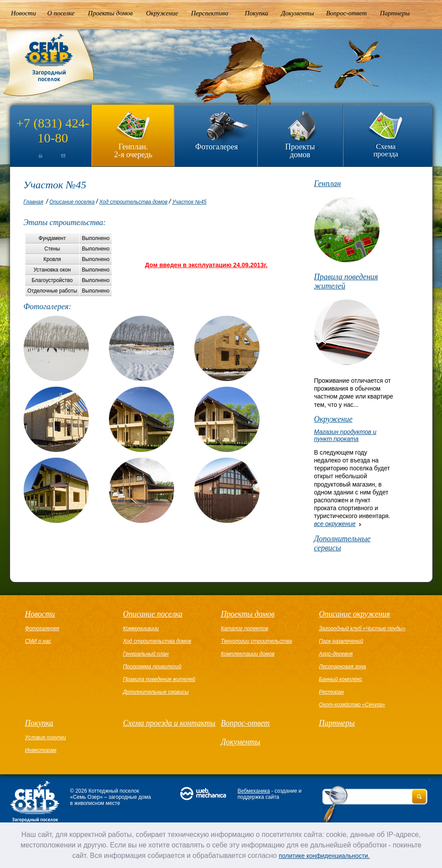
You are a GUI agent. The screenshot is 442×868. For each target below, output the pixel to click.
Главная (33, 202)
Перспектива (210, 13)
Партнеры (395, 13)
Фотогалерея (216, 147)
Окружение (162, 13)
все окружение (335, 524)
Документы (297, 13)
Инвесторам (41, 750)
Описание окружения (354, 614)
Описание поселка (72, 202)
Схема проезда (386, 150)
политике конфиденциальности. (324, 856)
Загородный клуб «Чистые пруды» (362, 628)
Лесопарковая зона (343, 667)
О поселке (61, 13)
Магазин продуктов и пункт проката (345, 435)
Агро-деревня (336, 654)
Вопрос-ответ (346, 13)
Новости (23, 13)
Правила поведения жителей (346, 281)
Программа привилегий (152, 667)
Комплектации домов (248, 654)
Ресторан (331, 692)
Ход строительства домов (133, 202)
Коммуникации (141, 628)
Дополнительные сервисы (342, 543)
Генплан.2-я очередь (133, 150)
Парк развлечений (341, 641)
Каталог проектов (245, 628)
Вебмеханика (254, 791)
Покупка (256, 13)
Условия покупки (46, 737)
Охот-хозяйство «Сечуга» (352, 705)
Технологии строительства (256, 641)
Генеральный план (146, 654)
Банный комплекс (341, 679)
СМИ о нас (38, 641)
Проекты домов (110, 13)
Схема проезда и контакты (169, 723)
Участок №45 (189, 202)
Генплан (327, 183)
